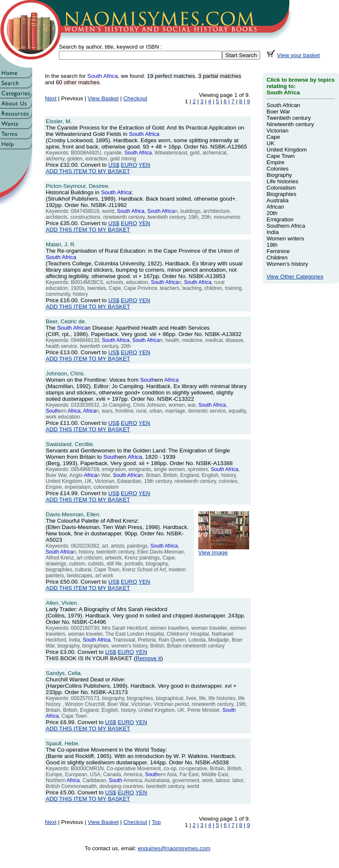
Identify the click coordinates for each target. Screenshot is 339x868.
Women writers (285, 238)
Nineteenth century (290, 124)
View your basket (299, 55)
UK (271, 143)
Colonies (278, 169)
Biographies (281, 194)
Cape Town (281, 156)
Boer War (278, 112)
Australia (278, 200)
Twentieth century (289, 118)
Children (277, 258)
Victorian (278, 131)
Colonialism (281, 188)
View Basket (103, 98)
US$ (114, 165)
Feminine (278, 251)
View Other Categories (295, 277)
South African (283, 105)
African (275, 207)
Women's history (287, 264)
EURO (129, 165)
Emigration (280, 219)
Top (156, 822)
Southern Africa (286, 226)
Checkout (135, 98)
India (273, 232)
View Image (224, 550)
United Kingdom (287, 150)
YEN (144, 165)
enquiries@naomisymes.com (174, 848)
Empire (275, 162)
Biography (279, 175)
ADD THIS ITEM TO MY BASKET (88, 171)
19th (272, 245)
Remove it (148, 658)
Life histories (282, 181)
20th (272, 213)
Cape (273, 137)
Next (51, 98)
